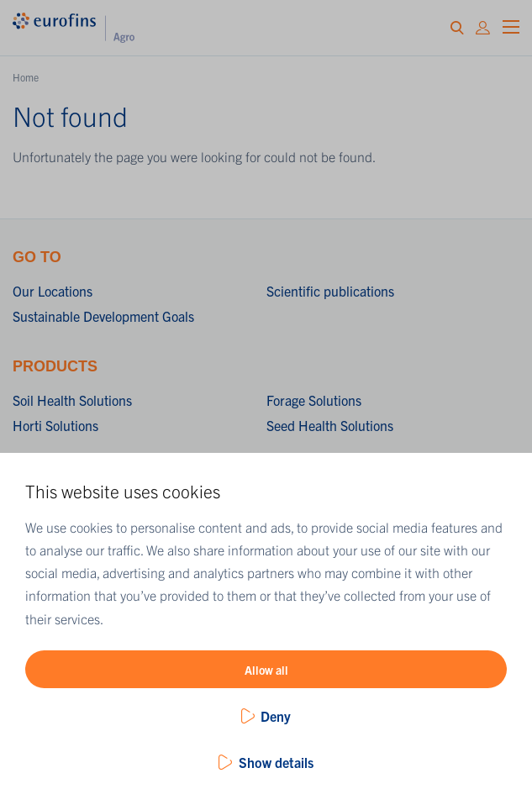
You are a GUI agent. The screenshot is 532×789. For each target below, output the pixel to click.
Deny (276, 716)
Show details (276, 762)
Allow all (266, 670)
